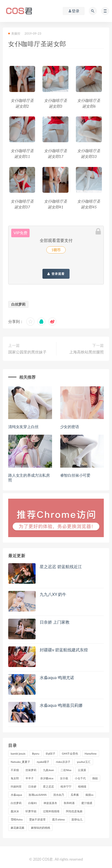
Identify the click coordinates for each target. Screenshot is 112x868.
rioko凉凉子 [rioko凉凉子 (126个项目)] (63, 762)
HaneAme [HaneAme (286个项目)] (91, 753)
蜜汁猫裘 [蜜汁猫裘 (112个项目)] (87, 803)
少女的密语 (70, 427)
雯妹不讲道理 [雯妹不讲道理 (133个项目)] (37, 819)
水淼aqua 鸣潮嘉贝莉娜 (61, 705)
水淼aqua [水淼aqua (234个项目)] (16, 795)
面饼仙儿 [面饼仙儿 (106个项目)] (77, 819)
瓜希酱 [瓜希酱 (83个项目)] (75, 795)
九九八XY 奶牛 (53, 594)
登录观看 (56, 274)
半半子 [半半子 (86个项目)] (30, 778)
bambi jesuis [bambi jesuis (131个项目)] (18, 753)
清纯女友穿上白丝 (23, 427)
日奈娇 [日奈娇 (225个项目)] (32, 786)
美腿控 (14, 33)
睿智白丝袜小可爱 (75, 475)
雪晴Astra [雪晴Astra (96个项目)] (17, 819)
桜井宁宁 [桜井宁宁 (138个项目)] (66, 786)
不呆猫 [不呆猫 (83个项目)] (15, 770)
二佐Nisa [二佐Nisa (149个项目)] (66, 770)
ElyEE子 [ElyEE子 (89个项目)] (51, 753)
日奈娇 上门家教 (55, 622)
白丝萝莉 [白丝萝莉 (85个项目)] (16, 803)
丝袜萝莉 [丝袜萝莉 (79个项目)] (31, 770)
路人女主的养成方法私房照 (29, 478)
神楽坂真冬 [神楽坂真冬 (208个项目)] (50, 803)
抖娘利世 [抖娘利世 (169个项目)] (16, 786)
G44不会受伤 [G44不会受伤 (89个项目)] (70, 753)
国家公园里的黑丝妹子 (27, 352)
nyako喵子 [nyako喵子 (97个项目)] (43, 762)
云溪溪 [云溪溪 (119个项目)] (82, 770)
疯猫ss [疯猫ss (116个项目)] (89, 795)
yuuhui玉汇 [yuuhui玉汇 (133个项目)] (84, 762)
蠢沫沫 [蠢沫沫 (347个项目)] (15, 811)
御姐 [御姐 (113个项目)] (95, 778)
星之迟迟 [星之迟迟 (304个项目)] (48, 786)
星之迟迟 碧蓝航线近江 (61, 566)
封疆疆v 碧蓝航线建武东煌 (64, 650)
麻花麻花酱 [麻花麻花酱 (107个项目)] (18, 828)
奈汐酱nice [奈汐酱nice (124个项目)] (47, 778)
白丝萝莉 (18, 304)
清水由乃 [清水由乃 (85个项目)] (59, 795)
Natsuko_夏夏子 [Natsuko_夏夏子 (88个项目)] (20, 762)
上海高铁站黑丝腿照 (87, 352)
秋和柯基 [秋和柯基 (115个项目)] (69, 803)
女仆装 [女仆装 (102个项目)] (64, 778)
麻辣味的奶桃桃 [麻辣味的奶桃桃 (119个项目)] (41, 828)
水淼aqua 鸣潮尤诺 (57, 677)
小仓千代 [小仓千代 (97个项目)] (80, 778)
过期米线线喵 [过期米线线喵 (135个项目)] (51, 811)
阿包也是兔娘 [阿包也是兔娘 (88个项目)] (74, 811)
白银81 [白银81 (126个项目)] (33, 803)
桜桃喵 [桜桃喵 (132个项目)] (82, 786)
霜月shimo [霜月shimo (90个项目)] (58, 819)
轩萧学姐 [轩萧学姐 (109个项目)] (31, 811)
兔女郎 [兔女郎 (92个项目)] (15, 778)
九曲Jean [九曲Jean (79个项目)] (48, 770)
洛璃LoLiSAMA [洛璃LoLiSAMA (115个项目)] (38, 795)
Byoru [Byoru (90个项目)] (36, 753)
